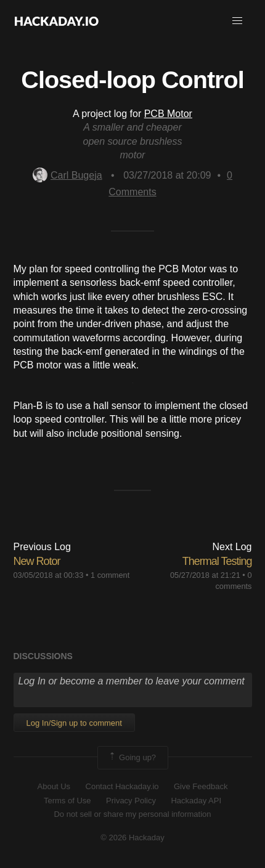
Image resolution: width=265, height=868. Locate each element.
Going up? (132, 758)
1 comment (110, 575)
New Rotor (37, 561)
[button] (237, 21)
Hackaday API (196, 801)
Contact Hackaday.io (122, 786)
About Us (54, 786)
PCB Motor (168, 114)
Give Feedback (201, 786)
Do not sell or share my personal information (132, 814)
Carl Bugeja (67, 175)
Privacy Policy (131, 801)
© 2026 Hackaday (132, 838)
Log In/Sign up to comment (74, 723)
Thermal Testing (217, 561)
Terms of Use (67, 801)
